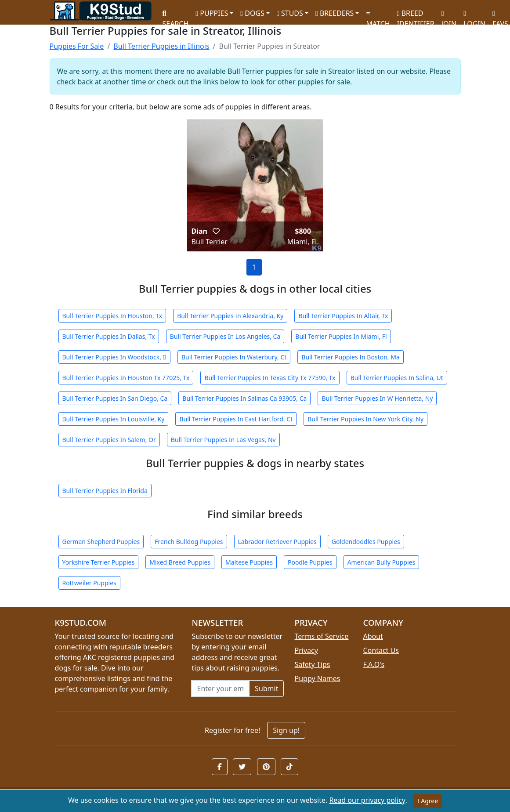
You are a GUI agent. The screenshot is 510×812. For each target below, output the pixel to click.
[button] (216, 231)
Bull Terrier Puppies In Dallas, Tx (109, 336)
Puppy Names (317, 678)
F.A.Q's (374, 664)
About (373, 636)
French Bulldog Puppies (189, 542)
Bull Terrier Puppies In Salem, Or (109, 440)
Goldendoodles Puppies (366, 542)
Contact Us (381, 650)
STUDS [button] (290, 13)
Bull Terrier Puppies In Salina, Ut (397, 378)
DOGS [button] (252, 13)
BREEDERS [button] (335, 13)
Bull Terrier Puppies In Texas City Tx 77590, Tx (270, 378)
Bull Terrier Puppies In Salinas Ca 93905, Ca (244, 398)
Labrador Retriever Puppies (277, 542)
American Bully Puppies (382, 562)
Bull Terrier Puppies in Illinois (161, 46)
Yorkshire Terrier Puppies (99, 562)
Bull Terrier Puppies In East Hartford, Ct (236, 419)
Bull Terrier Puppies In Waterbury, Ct (234, 357)
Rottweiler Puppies (89, 583)
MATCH (378, 16)
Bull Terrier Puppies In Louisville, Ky (114, 419)
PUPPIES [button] (212, 13)
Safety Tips (312, 664)
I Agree (428, 801)
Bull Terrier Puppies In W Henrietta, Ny (377, 398)
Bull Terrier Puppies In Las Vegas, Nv (223, 440)
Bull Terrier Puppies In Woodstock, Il (115, 357)
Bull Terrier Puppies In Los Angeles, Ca (225, 336)
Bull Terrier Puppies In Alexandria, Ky (230, 316)
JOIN (449, 16)
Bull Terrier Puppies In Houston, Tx (112, 316)
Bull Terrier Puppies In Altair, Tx (343, 316)
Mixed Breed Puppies (180, 562)
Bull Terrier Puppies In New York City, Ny (365, 419)
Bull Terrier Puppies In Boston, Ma (350, 357)
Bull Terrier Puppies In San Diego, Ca (115, 398)
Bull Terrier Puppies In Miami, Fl (341, 336)
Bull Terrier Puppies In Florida (105, 491)
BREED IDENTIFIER (416, 15)
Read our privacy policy (367, 800)
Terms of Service (321, 636)
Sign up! (286, 730)
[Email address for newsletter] (220, 689)
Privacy (306, 650)
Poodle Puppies (310, 562)
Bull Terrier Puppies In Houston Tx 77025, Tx (126, 378)
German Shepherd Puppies (101, 542)
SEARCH (176, 16)
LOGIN (474, 16)
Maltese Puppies (249, 562)
